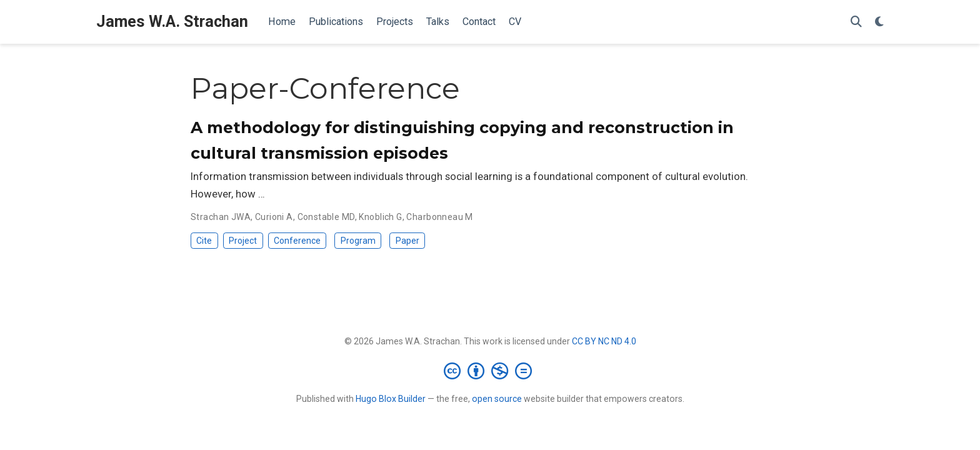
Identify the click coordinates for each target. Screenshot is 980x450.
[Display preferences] (879, 22)
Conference (297, 241)
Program (358, 241)
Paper (407, 241)
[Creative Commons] (490, 371)
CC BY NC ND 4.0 (604, 341)
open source (497, 399)
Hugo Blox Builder (391, 399)
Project (243, 241)
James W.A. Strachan (172, 22)
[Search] (856, 22)
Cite (204, 241)
